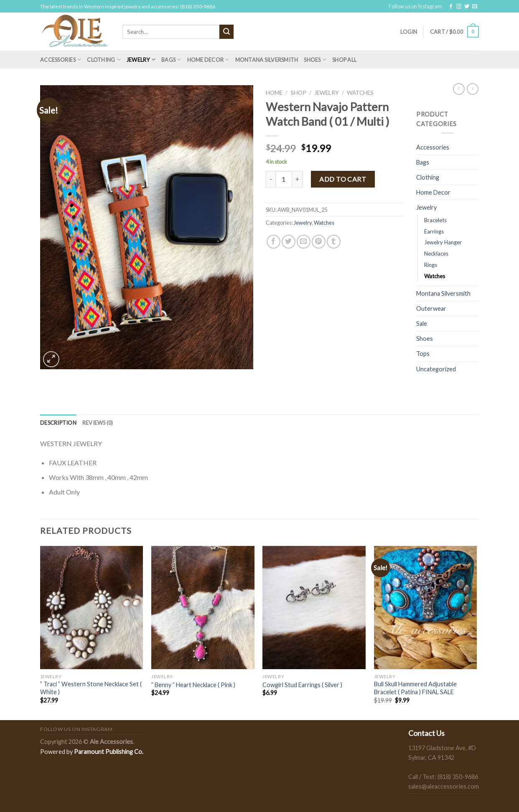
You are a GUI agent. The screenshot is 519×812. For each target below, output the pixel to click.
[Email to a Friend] (304, 242)
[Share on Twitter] (289, 242)
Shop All (344, 60)
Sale (422, 324)
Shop (298, 93)
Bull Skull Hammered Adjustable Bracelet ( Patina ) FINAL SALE (415, 688)
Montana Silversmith (267, 60)
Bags (171, 60)
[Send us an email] (475, 7)
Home (274, 93)
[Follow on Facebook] (451, 7)
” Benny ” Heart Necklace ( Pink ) (193, 685)
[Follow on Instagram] (459, 7)
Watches (360, 93)
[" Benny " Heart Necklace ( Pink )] (203, 608)
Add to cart (343, 179)
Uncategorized (436, 369)
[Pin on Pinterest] (319, 242)
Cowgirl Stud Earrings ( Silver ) (302, 685)
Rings (431, 265)
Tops (423, 354)
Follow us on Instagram (415, 6)
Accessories (61, 60)
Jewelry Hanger (443, 242)
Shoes (315, 60)
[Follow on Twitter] (467, 7)
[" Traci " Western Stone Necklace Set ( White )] (92, 608)
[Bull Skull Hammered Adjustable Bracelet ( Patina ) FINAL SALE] (426, 608)
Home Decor (208, 60)
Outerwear (431, 308)
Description (58, 423)
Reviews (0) (98, 423)
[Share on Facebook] (273, 242)
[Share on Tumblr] (334, 242)
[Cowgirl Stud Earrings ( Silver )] (314, 608)
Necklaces (436, 254)
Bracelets (435, 220)
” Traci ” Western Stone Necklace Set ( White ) (91, 688)
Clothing (104, 60)
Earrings (434, 231)
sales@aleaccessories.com (444, 786)
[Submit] (226, 32)
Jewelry (141, 60)
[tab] (58, 423)
